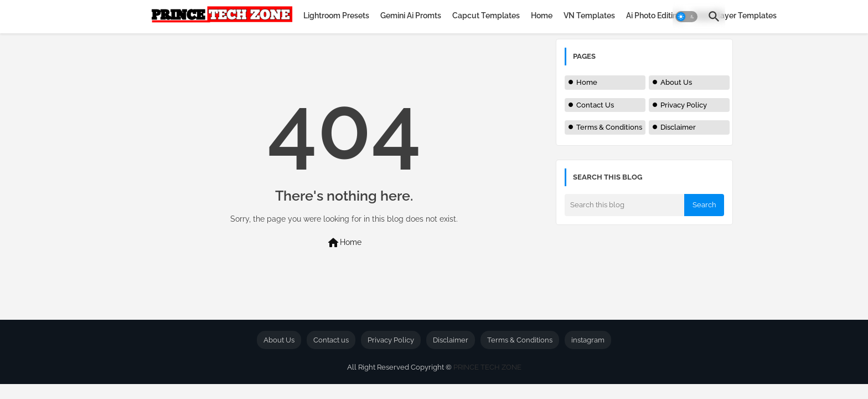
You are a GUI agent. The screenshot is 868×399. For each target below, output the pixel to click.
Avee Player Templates (735, 16)
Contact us (331, 340)
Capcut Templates (486, 16)
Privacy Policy (684, 105)
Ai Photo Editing (654, 16)
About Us (676, 82)
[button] (686, 17)
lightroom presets (336, 16)
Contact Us (595, 105)
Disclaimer (678, 127)
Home (542, 16)
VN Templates (589, 16)
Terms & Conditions (609, 127)
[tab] (336, 16)
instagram (588, 340)
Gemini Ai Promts (411, 16)
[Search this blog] (624, 205)
